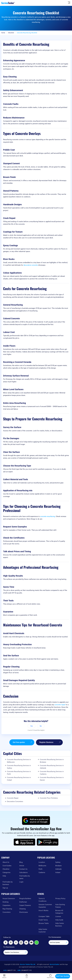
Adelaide (58, 869)
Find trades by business (8, 883)
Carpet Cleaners (25, 905)
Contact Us (23, 869)
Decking (5, 902)
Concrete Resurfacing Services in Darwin (52, 779)
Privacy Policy (60, 899)
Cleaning (22, 909)
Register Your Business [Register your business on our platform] (16, 952)
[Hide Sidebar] (69, 2)
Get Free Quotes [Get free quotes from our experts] (59, 943)
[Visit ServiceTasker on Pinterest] (11, 943)
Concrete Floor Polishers (49, 798)
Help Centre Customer (43, 931)
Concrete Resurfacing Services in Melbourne (19, 761)
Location (42, 862)
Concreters (7, 912)
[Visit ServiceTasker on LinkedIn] (26, 943)
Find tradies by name (25, 877)
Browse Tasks (44, 923)
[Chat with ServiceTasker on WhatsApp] (37, 943)
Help (4, 876)
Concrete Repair (13, 798)
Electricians (24, 912)
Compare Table (44, 916)
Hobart (58, 872)
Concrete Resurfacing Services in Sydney (19, 767)
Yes (31, 726)
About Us (6, 862)
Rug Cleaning (7, 909)
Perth (40, 869)
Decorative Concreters (15, 801)
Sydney (58, 862)
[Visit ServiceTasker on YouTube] (31, 943)
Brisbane (58, 866)
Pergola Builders (25, 899)
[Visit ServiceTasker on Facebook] (6, 943)
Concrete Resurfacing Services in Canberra (52, 773)
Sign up (5, 888)
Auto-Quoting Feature (60, 906)
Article (22, 866)
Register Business (50, 742)
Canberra (42, 872)
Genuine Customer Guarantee (45, 906)
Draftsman (23, 902)
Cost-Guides (7, 866)
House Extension (9, 899)
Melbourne (42, 866)
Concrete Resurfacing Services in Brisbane (52, 761)
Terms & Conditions (43, 900)
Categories (7, 872)
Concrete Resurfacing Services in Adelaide (52, 767)
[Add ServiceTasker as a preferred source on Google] (36, 820)
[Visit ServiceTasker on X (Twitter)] (16, 943)
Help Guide (59, 920)
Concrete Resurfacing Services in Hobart (19, 779)
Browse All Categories (59, 912)
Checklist (11, 33)
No (41, 726)
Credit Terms (43, 920)
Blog (21, 862)
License (58, 916)
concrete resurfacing (47, 516)
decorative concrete (31, 265)
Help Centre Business (60, 925)
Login (21, 882)
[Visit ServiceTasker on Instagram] (21, 943)
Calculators (23, 872)
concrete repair (60, 705)
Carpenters (7, 905)
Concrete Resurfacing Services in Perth (19, 773)
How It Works (43, 910)
